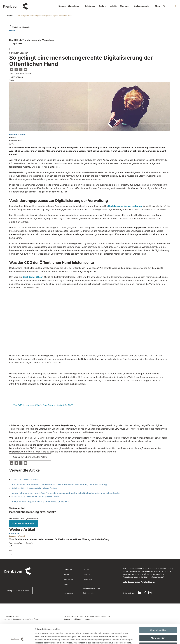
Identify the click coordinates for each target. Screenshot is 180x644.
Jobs (66, 584)
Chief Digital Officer (33, 277)
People (12, 30)
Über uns (124, 6)
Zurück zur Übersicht (21, 27)
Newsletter (88, 579)
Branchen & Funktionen (69, 6)
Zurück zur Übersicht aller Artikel (30, 457)
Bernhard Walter (18, 134)
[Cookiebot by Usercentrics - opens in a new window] (17, 528)
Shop (157, 6)
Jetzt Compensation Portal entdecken (139, 582)
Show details (136, 527)
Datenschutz (88, 593)
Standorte (68, 570)
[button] (12, 69)
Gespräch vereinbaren (18, 590)
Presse (66, 575)
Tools (101, 6)
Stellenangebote (142, 6)
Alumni (87, 570)
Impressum (68, 593)
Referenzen (68, 579)
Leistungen (90, 6)
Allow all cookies (158, 500)
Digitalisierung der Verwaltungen (125, 206)
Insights (113, 6)
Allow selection (158, 508)
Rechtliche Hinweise (92, 589)
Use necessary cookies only (158, 516)
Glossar (87, 575)
